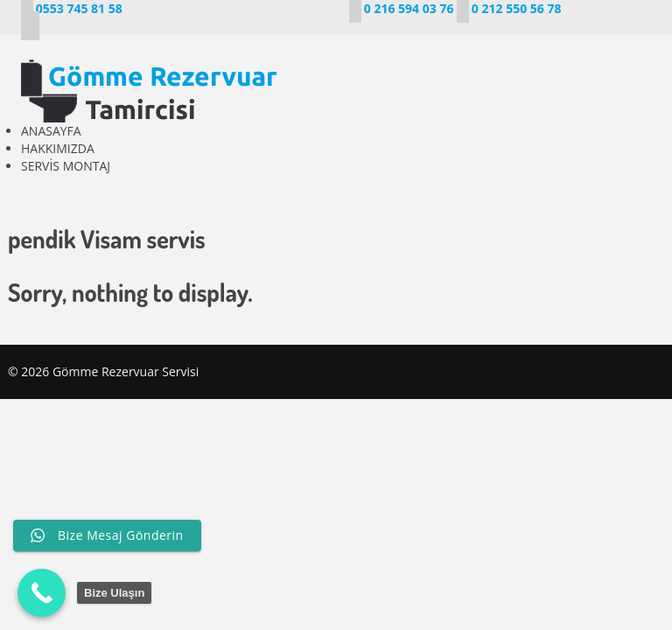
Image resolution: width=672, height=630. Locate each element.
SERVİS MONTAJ (66, 166)
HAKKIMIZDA (58, 148)
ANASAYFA (51, 131)
